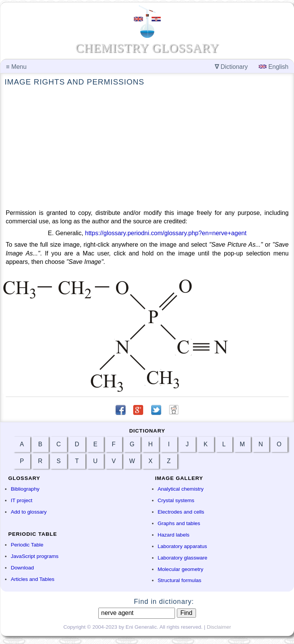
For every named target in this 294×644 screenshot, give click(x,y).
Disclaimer (219, 627)
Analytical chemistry (181, 489)
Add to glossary (29, 512)
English (274, 67)
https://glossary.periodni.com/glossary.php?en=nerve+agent (166, 233)
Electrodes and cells (181, 512)
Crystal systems (176, 500)
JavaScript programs (35, 556)
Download (22, 568)
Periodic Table (27, 545)
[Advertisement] (147, 148)
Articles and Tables (33, 579)
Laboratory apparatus (182, 546)
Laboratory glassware (183, 558)
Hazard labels (174, 535)
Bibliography (25, 489)
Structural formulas (180, 580)
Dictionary (231, 67)
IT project (21, 500)
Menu (16, 67)
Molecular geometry (180, 569)
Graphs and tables (179, 523)
